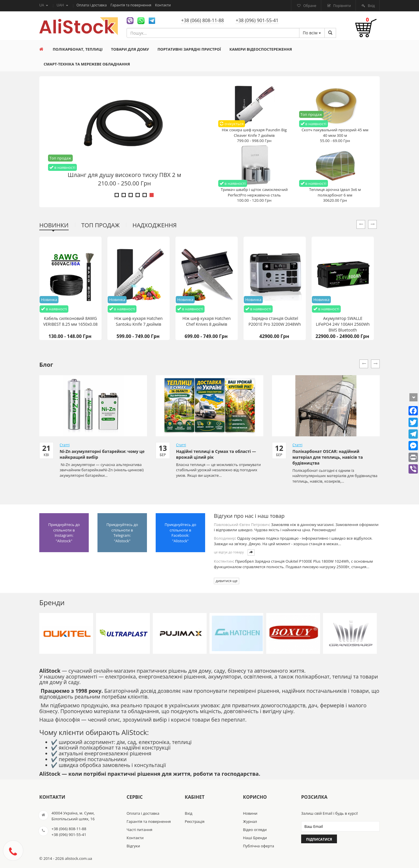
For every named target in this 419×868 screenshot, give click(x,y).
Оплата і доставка (92, 5)
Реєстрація (195, 821)
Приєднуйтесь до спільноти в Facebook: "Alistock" (181, 533)
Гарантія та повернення (131, 5)
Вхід (371, 6)
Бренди (52, 602)
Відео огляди (255, 830)
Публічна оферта (259, 846)
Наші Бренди (255, 838)
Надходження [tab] (155, 225)
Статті (65, 445)
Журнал (250, 821)
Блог (46, 365)
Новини (250, 813)
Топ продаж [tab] (101, 225)
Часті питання (140, 830)
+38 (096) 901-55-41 (257, 20)
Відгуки (133, 846)
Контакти (163, 5)
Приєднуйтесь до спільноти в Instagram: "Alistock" (64, 533)
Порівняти (342, 6)
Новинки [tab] (54, 225)
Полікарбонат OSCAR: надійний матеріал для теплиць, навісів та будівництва (328, 457)
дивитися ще (227, 581)
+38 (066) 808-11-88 (203, 20)
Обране (309, 6)
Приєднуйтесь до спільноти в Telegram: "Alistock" (122, 533)
